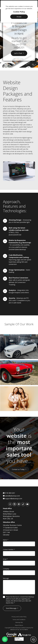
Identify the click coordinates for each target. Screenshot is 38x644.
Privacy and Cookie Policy (19, 617)
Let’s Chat (18, 53)
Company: (6, 569)
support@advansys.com (13, 499)
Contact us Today (18, 469)
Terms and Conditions (19, 620)
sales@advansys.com (11, 496)
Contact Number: (9, 549)
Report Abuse (19, 625)
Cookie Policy (19, 12)
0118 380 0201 (20, 46)
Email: (5, 559)
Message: (6, 578)
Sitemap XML (19, 622)
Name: (6, 540)
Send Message (11, 608)
